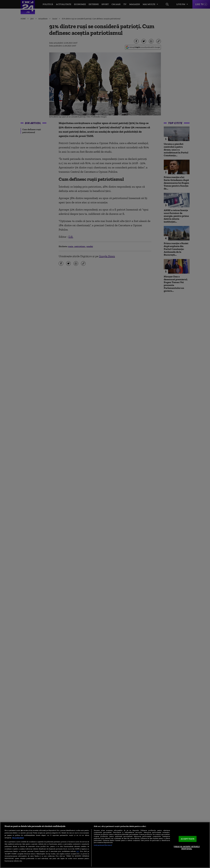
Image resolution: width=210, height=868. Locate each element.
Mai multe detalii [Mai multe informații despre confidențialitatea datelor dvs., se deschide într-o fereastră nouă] (18, 838)
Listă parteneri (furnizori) (103, 845)
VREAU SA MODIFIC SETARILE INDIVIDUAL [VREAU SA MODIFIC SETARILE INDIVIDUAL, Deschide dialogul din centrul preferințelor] (187, 848)
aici (78, 851)
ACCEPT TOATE (188, 839)
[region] (105, 845)
